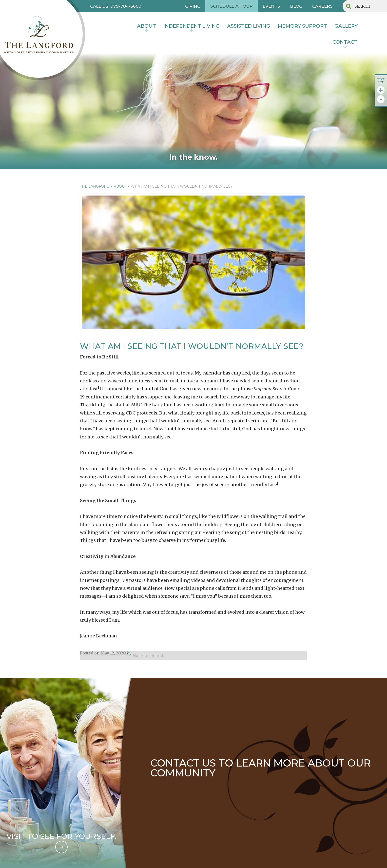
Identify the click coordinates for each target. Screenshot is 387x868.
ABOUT (120, 186)
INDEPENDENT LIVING (192, 26)
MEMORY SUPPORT (302, 26)
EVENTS (271, 6)
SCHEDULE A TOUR (232, 6)
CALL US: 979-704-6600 (116, 6)
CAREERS (322, 6)
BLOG (296, 6)
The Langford (95, 186)
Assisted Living (249, 26)
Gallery (346, 26)
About (146, 26)
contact (345, 42)
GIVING (193, 6)
